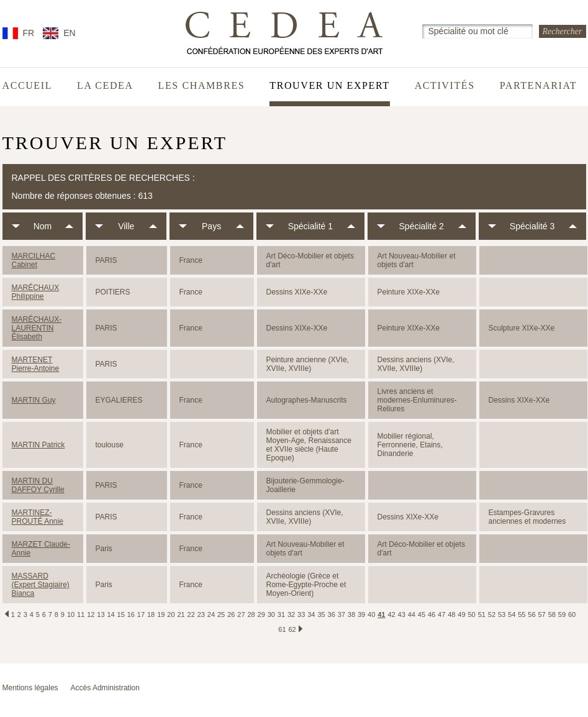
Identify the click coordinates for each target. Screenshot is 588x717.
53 (502, 614)
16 (131, 614)
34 (311, 614)
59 (562, 614)
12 (91, 614)
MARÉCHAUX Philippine (36, 292)
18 (151, 614)
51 (482, 614)
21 (181, 614)
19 (161, 614)
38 (351, 614)
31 (281, 614)
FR (29, 33)
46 (432, 614)
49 (461, 614)
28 (251, 614)
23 (201, 614)
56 (531, 614)
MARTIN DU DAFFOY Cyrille (38, 485)
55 (522, 614)
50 (472, 614)
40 (371, 614)
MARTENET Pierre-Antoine (36, 364)
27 (241, 614)
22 (191, 614)
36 (332, 614)
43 (402, 614)
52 (492, 614)
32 (291, 614)
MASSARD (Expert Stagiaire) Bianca (41, 585)
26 (231, 614)
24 (211, 614)
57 (541, 614)
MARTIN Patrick (38, 445)
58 (552, 614)
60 (572, 614)
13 (101, 614)
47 (441, 614)
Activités (445, 86)
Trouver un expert (329, 86)
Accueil (28, 86)
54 (512, 614)
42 (391, 614)
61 (282, 629)
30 (271, 614)
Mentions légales (30, 688)
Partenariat (539, 86)
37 (341, 614)
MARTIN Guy (34, 400)
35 (321, 614)
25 (221, 614)
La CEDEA (105, 86)
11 (81, 614)
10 (71, 614)
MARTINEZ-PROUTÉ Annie (38, 517)
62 (292, 629)
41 (381, 614)
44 (412, 614)
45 (422, 614)
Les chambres (202, 86)
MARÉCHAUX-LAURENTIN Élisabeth (37, 328)
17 (141, 614)
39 (361, 614)
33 (301, 614)
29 (261, 614)
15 (121, 614)
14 (111, 614)
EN (69, 33)
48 (451, 614)
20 (171, 614)
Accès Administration (105, 688)
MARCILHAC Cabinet (34, 260)
